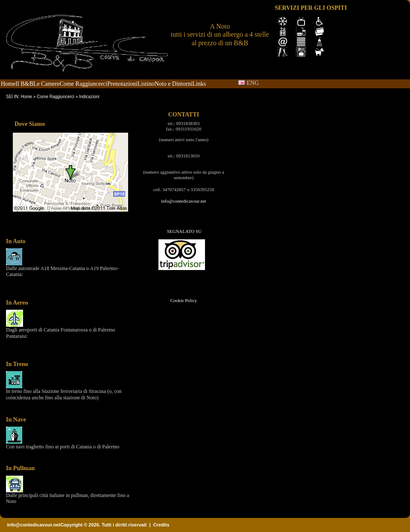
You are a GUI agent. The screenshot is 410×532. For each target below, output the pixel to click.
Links (199, 84)
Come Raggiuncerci (84, 84)
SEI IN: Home (19, 97)
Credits (161, 525)
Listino (146, 84)
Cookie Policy (184, 300)
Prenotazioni (122, 84)
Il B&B (24, 84)
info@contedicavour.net (184, 201)
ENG (249, 83)
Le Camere (47, 84)
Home (8, 84)
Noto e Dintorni (174, 84)
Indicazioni (89, 97)
